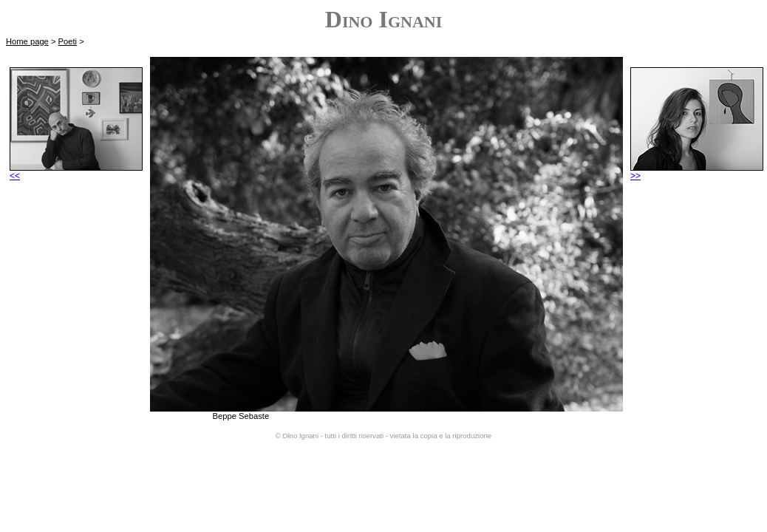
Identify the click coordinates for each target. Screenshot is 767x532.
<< (76, 172)
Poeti (68, 41)
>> (697, 172)
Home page (27, 41)
